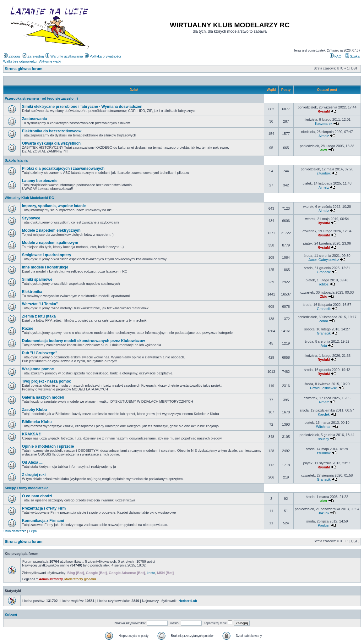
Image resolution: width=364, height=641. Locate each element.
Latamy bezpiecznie (40, 181)
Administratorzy (51, 579)
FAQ (336, 56)
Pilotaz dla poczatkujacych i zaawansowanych (63, 169)
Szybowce (31, 218)
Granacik (324, 272)
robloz (324, 284)
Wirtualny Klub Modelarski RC (29, 198)
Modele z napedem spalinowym (50, 243)
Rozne (28, 329)
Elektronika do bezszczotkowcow (52, 131)
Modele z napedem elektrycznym (51, 230)
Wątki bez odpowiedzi (20, 61)
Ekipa (33, 531)
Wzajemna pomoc (38, 369)
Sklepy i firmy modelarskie (27, 488)
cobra (324, 321)
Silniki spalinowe (37, 279)
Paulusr (324, 525)
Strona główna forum (24, 69)
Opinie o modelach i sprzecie (48, 446)
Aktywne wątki (50, 61)
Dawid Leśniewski (324, 388)
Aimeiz (324, 136)
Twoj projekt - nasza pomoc (46, 381)
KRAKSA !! (32, 434)
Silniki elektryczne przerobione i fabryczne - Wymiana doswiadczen (82, 107)
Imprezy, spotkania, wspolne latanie (54, 206)
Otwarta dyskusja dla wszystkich (51, 143)
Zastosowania (34, 119)
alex (324, 150)
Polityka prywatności (103, 56)
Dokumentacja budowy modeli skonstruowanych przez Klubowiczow (83, 341)
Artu (324, 345)
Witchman (324, 427)
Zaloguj (12, 56)
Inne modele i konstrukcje (45, 267)
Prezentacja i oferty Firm (44, 508)
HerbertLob (188, 601)
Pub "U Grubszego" (40, 353)
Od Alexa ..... (33, 462)
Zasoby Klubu (34, 410)
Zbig (324, 296)
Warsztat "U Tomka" (40, 304)
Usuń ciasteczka (15, 531)
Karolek (324, 414)
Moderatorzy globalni (80, 579)
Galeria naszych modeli (43, 397)
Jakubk (324, 513)
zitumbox (324, 173)
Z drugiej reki (34, 475)
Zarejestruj (33, 56)
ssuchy (324, 439)
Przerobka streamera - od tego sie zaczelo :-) (41, 98)
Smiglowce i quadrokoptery (47, 255)
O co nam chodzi (37, 496)
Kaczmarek (324, 124)
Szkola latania (16, 160)
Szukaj (353, 56)
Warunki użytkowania (64, 56)
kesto (151, 573)
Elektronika (32, 292)
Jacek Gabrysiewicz (324, 260)
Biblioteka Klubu (37, 422)
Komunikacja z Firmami (43, 521)
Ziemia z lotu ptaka (39, 316)
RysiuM (324, 111)
